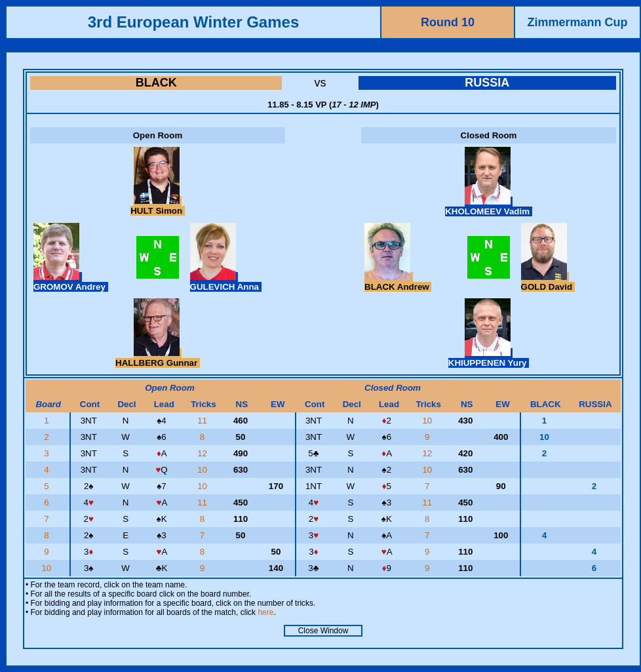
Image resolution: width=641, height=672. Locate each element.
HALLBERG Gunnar (158, 358)
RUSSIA (487, 83)
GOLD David (548, 282)
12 (204, 453)
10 (428, 421)
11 (204, 421)
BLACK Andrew (398, 282)
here (265, 612)
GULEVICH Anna (226, 282)
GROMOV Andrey (71, 282)
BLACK (156, 83)
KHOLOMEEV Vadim (489, 207)
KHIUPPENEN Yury (489, 358)
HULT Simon (158, 206)
